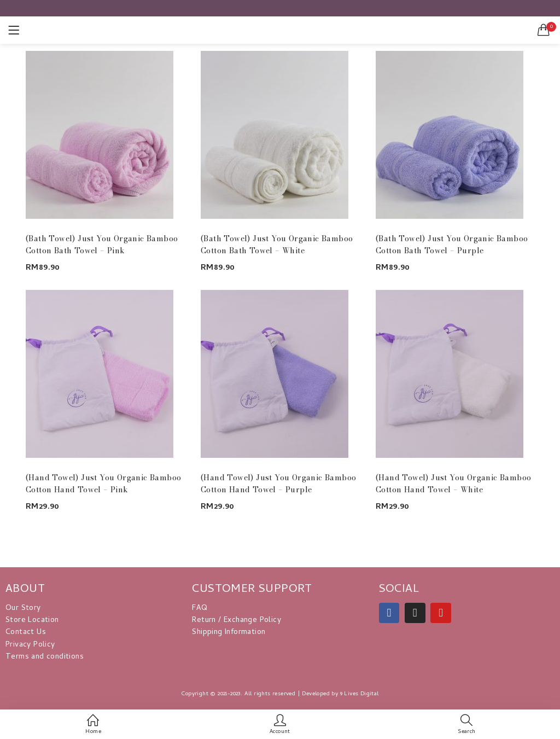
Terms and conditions (45, 657)
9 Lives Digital (360, 694)
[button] (544, 30)
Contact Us (26, 633)
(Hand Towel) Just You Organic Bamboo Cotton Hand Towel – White (453, 484)
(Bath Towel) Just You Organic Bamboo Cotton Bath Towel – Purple (452, 245)
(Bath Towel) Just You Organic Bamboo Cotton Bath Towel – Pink (102, 245)
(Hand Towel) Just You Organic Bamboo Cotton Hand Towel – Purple (278, 484)
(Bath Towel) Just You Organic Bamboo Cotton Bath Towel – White (277, 245)
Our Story (23, 609)
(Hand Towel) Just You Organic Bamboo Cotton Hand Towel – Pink (103, 484)
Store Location (32, 621)
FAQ (200, 609)
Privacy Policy (30, 645)
